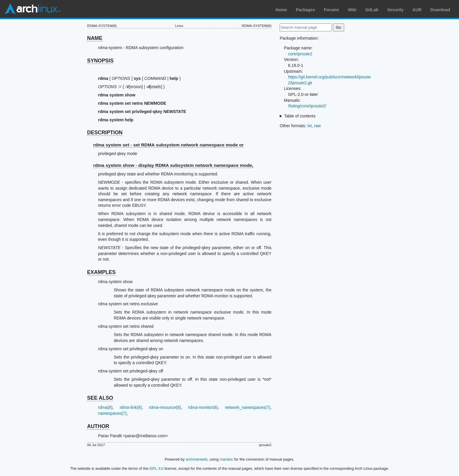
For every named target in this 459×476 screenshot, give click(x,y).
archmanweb (197, 459)
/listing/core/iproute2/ (307, 106)
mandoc (226, 459)
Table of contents (300, 116)
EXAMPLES (101, 272)
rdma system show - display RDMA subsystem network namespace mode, (173, 165)
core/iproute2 (300, 54)
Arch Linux (33, 9)
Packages (306, 10)
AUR (417, 10)
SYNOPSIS (100, 61)
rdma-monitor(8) (203, 407)
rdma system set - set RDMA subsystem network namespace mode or (168, 145)
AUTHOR (98, 426)
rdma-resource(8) (165, 407)
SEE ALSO (100, 398)
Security (396, 10)
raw (317, 126)
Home (281, 10)
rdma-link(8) (131, 407)
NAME (95, 38)
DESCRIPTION (105, 133)
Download (440, 10)
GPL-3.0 (157, 468)
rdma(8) (105, 407)
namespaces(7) (112, 413)
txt (310, 126)
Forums (331, 10)
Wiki (352, 10)
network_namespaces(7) (248, 407)
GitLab (372, 10)
